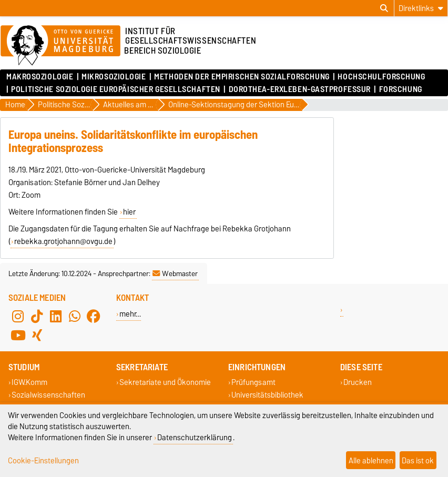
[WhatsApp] (75, 317)
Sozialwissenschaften (48, 395)
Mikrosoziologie (114, 77)
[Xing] (37, 336)
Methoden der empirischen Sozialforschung (242, 77)
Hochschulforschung (381, 77)
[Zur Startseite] (60, 46)
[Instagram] (18, 317)
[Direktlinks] (421, 8)
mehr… (130, 314)
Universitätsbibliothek (267, 395)
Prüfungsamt (253, 383)
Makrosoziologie (40, 77)
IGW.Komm (29, 383)
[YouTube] (18, 336)
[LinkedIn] (56, 317)
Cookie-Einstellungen (43, 460)
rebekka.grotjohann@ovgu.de (63, 241)
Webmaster (175, 273)
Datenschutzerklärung (195, 437)
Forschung (401, 89)
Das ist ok (418, 460)
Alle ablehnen (371, 460)
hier (129, 212)
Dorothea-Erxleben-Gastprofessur (300, 89)
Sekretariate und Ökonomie (165, 383)
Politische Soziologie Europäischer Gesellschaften (115, 89)
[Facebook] (94, 317)
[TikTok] (37, 317)
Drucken (358, 383)
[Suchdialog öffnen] (384, 8)
